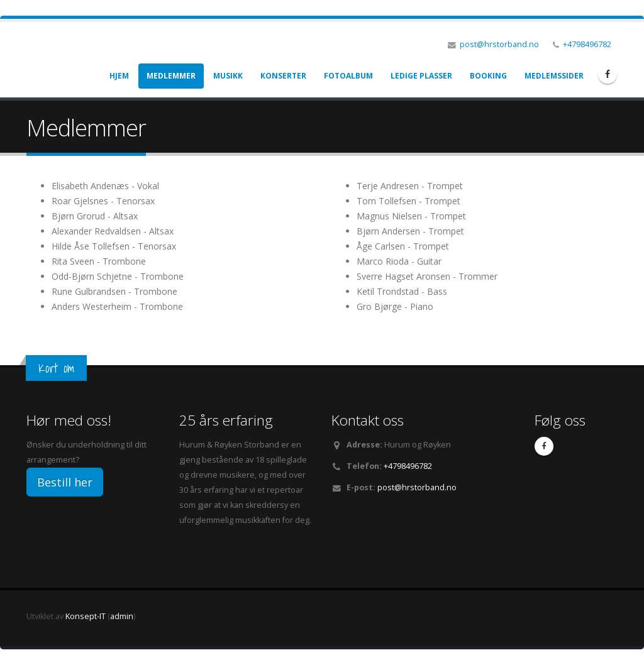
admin (122, 616)
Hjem (119, 76)
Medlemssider (554, 76)
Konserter (283, 76)
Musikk (228, 76)
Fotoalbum (348, 76)
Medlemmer (171, 76)
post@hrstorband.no (499, 44)
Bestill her (65, 482)
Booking (488, 76)
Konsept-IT (86, 616)
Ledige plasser (421, 76)
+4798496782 (587, 44)
